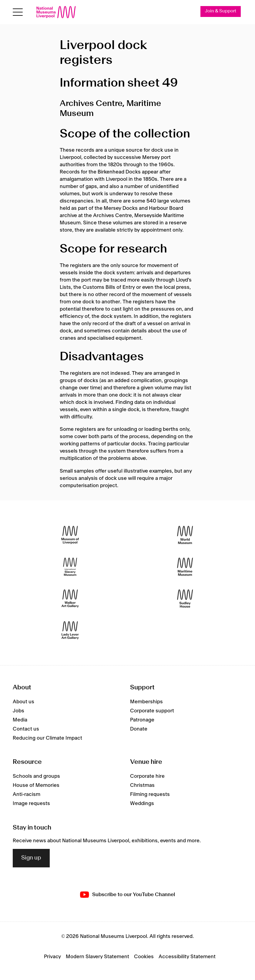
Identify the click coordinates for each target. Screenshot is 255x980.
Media (20, 720)
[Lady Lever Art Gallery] (70, 630)
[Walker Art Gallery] (70, 599)
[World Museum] (185, 535)
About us (23, 702)
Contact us (26, 729)
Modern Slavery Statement (97, 957)
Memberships (146, 702)
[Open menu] (18, 12)
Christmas (142, 785)
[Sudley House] (185, 599)
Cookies (144, 957)
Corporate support (152, 711)
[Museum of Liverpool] (70, 535)
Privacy (52, 957)
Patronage (142, 720)
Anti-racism (27, 794)
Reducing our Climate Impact (47, 738)
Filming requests (150, 794)
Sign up (31, 858)
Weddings (142, 803)
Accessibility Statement (187, 957)
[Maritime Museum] (185, 567)
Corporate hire (147, 776)
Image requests (31, 803)
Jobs (18, 711)
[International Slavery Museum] (70, 567)
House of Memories (36, 785)
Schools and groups (36, 776)
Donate (139, 729)
